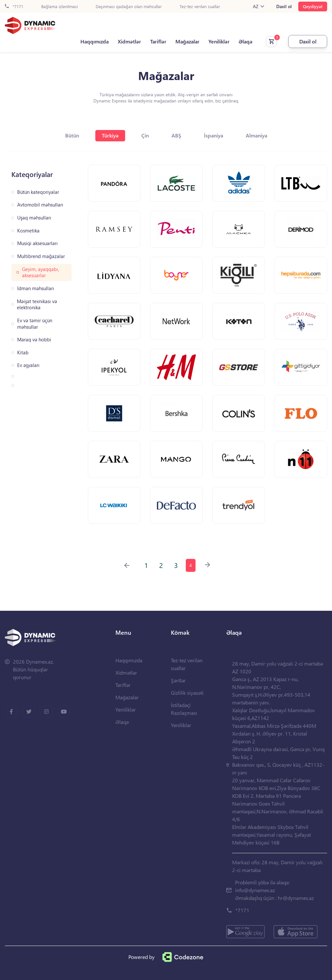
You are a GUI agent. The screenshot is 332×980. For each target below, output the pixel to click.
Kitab (23, 353)
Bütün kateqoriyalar (38, 192)
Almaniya (256, 135)
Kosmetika (28, 231)
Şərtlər (178, 680)
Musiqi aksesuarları (37, 243)
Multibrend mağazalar (41, 256)
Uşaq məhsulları (34, 218)
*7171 (14, 7)
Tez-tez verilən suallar (200, 7)
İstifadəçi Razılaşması (184, 709)
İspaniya (213, 135)
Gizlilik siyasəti (187, 693)
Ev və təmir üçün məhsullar (35, 324)
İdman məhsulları (36, 288)
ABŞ (176, 135)
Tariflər (158, 41)
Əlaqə (246, 41)
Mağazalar (187, 41)
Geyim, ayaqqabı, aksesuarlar (41, 272)
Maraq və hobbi (34, 340)
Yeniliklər (219, 41)
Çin (145, 135)
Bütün (72, 135)
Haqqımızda (95, 41)
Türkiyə (110, 135)
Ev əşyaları (28, 365)
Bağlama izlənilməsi (59, 7)
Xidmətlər (129, 41)
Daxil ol (284, 6)
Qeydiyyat (313, 6)
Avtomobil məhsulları (40, 205)
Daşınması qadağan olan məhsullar (129, 7)
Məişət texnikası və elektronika (37, 305)
